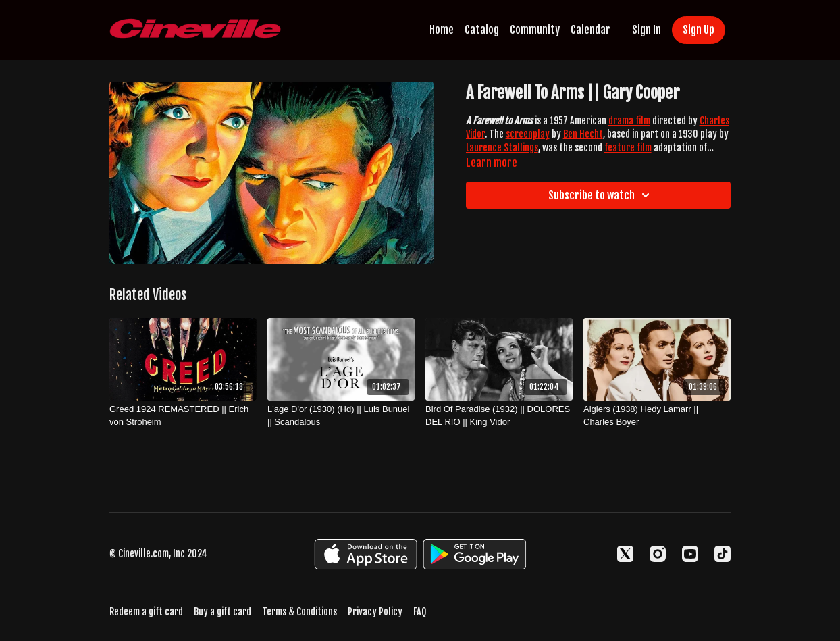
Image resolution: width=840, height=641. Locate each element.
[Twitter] (625, 554)
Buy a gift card (222, 612)
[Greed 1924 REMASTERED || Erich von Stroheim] (183, 416)
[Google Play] (475, 554)
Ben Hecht (583, 134)
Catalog (482, 30)
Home (442, 30)
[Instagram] (658, 554)
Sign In (647, 30)
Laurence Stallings (502, 148)
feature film (628, 148)
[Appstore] (366, 554)
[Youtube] (690, 554)
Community (535, 30)
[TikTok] (723, 554)
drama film (629, 121)
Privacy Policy (375, 612)
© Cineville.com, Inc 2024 (158, 554)
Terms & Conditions (299, 612)
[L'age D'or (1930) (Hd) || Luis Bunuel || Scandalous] (341, 416)
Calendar (590, 30)
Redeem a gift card (146, 612)
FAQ (420, 612)
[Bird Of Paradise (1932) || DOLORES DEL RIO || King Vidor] (499, 416)
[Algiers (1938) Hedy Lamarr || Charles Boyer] (657, 416)
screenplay (528, 134)
